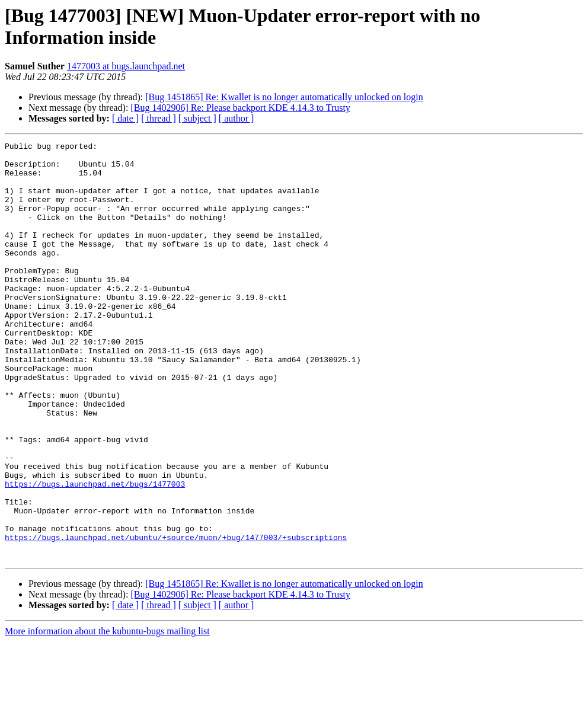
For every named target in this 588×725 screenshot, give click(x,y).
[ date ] (125, 118)
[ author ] (237, 118)
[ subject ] (197, 118)
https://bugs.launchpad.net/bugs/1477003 (95, 553)
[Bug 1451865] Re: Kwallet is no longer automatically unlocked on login (284, 97)
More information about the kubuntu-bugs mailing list (107, 715)
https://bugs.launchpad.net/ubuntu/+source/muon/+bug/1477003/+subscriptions (176, 617)
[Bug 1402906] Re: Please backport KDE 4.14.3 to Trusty (240, 108)
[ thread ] (159, 118)
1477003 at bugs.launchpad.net (126, 66)
